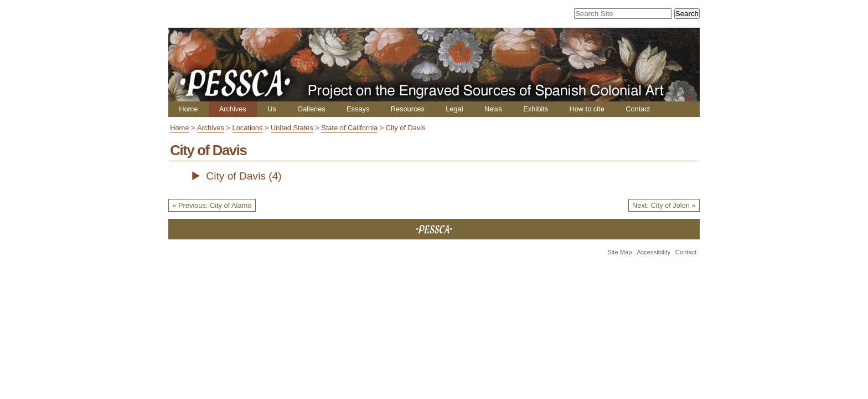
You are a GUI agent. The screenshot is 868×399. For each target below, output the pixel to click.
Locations (248, 128)
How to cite (587, 109)
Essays (358, 109)
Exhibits (536, 109)
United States (292, 128)
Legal (454, 109)
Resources (408, 109)
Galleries (311, 109)
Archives (233, 109)
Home (188, 109)
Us (272, 109)
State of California (349, 128)
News (493, 109)
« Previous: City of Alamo (212, 205)
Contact (638, 109)
